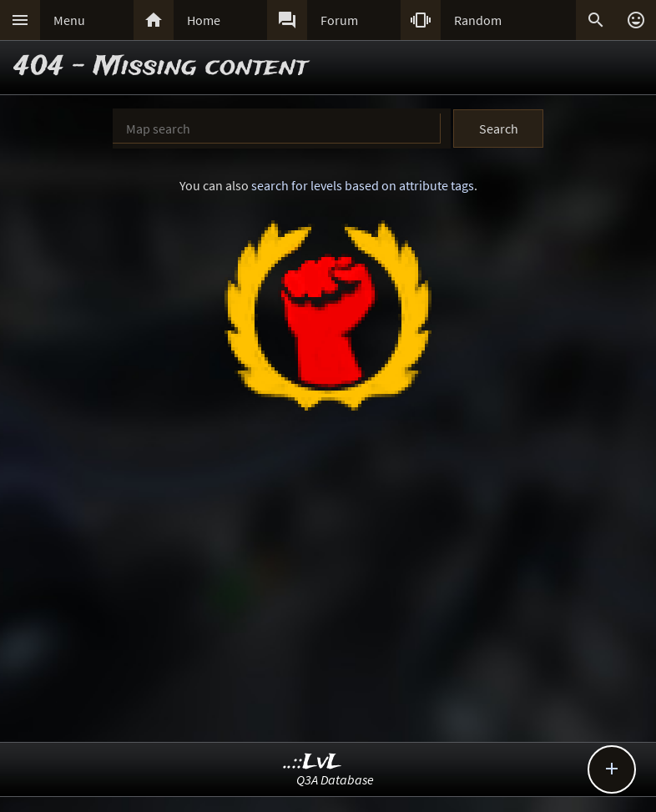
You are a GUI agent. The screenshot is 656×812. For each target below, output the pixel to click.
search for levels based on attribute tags (363, 185)
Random (478, 20)
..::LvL (313, 762)
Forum (339, 20)
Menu (69, 20)
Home (204, 20)
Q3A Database (335, 779)
